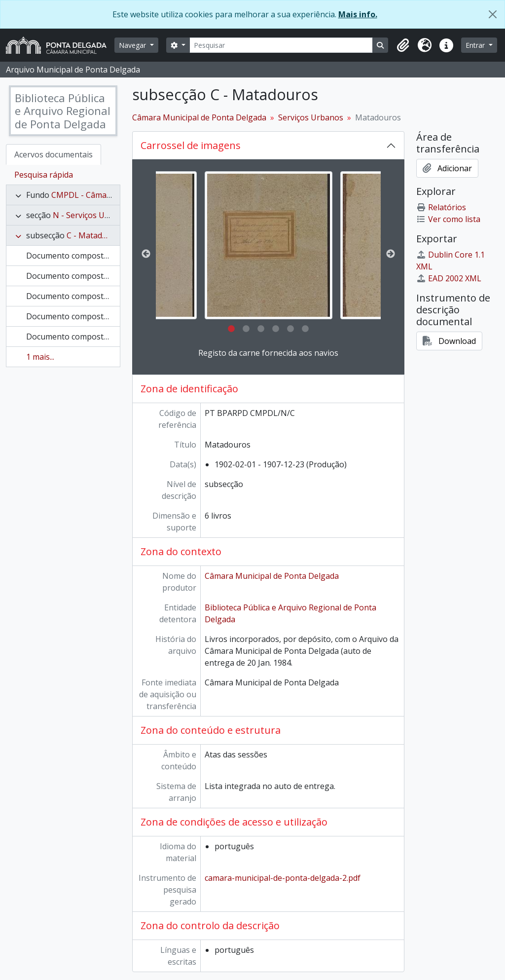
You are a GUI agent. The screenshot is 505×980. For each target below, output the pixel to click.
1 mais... (40, 357)
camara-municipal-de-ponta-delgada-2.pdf (283, 878)
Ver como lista (448, 219)
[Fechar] (493, 14)
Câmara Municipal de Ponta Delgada (199, 117)
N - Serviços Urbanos (92, 215)
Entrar (476, 45)
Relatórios (441, 207)
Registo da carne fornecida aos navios (268, 353)
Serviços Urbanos (311, 117)
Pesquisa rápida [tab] (44, 175)
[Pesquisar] (281, 45)
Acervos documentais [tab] (54, 154)
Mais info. (358, 14)
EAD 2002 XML (449, 278)
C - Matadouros (95, 235)
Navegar (133, 45)
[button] (403, 45)
